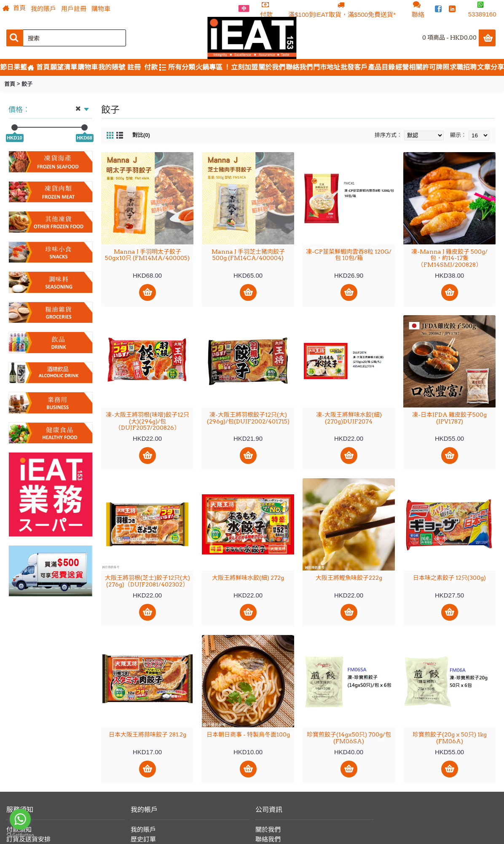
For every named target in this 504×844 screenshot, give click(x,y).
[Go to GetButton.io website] (20, 835)
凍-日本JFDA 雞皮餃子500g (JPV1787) (449, 418)
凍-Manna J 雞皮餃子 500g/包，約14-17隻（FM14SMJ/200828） (449, 258)
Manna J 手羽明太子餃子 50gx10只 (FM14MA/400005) (147, 255)
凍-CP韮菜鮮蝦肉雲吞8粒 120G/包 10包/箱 (349, 255)
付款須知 (19, 829)
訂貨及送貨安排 (28, 839)
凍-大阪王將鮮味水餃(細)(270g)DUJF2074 (349, 418)
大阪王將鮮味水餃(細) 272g (248, 578)
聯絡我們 (268, 839)
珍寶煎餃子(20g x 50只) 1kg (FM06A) (450, 738)
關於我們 (268, 829)
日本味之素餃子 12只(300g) (449, 578)
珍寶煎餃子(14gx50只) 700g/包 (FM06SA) (349, 738)
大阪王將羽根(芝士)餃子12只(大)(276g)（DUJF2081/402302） (147, 581)
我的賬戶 (143, 829)
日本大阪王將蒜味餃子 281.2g (147, 734)
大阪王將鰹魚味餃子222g (349, 578)
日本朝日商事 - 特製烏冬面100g (248, 734)
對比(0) (141, 135)
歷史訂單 (143, 839)
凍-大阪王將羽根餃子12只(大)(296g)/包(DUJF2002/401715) (248, 418)
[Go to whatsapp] (20, 819)
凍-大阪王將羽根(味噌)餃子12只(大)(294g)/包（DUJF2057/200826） (147, 421)
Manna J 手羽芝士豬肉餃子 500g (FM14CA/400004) (248, 255)
